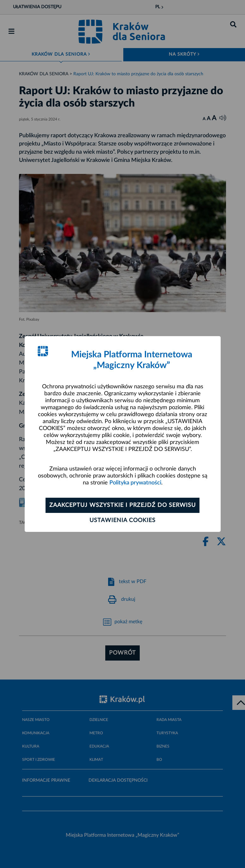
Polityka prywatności (135, 483)
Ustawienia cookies (122, 520)
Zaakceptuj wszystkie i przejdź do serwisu (122, 505)
